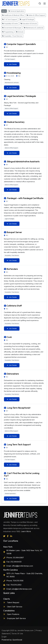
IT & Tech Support (10, 19)
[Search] (40, 3)
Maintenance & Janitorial (34, 28)
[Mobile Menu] (45, 3)
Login (4, 637)
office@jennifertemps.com (22, 566)
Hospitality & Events (10, 24)
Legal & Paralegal (27, 19)
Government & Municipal (12, 28)
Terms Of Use (17, 634)
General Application (16, 11)
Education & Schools (29, 24)
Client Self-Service (13, 607)
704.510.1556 (18, 581)
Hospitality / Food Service (12, 36)
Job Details (12, 64)
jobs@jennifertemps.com (21, 589)
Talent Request (11, 602)
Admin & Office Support (36, 15)
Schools (20, 32)
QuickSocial (17, 640)
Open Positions (11, 614)
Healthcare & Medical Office (13, 15)
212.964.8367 (18, 558)
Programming (8, 32)
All (4, 11)
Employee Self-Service (14, 618)
